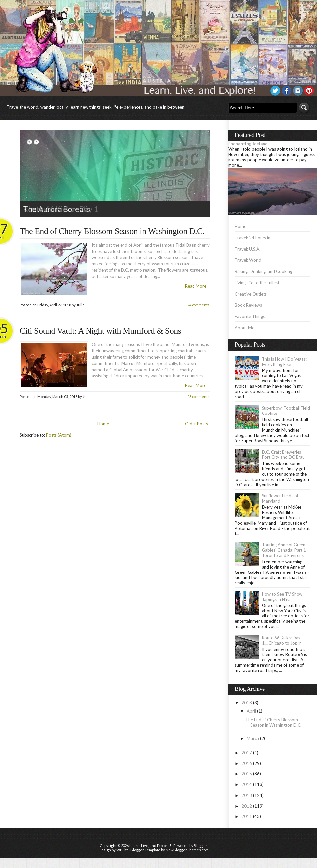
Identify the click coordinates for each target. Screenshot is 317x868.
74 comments (198, 305)
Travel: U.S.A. (247, 249)
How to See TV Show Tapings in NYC (282, 597)
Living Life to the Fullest (257, 283)
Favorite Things (250, 316)
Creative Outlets (251, 294)
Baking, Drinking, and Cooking (264, 271)
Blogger (201, 845)
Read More (196, 286)
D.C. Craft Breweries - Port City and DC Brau (283, 454)
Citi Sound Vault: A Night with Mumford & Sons (100, 331)
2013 (247, 795)
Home (103, 424)
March (253, 738)
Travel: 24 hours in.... (255, 238)
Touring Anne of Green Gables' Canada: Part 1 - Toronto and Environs (285, 550)
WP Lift (122, 850)
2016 (247, 763)
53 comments (198, 396)
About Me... (246, 328)
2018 (247, 703)
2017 (247, 753)
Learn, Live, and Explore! (150, 845)
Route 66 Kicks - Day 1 (61, 209)
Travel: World (248, 260)
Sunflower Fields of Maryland (280, 498)
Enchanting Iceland (248, 144)
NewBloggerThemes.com (187, 850)
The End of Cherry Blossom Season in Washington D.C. (112, 231)
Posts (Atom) (59, 435)
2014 (247, 784)
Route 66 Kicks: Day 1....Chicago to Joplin (282, 640)
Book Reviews (248, 305)
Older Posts (196, 424)
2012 (247, 806)
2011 (247, 816)
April (251, 711)
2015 (247, 774)
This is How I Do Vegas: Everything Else (284, 362)
